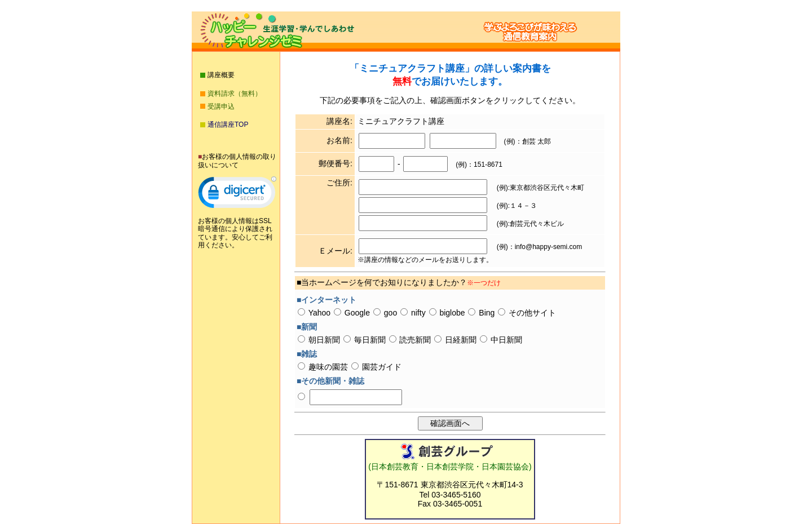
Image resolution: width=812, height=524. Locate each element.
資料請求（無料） (235, 94)
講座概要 (221, 75)
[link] (237, 195)
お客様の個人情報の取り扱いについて (237, 161)
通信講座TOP (228, 125)
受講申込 (221, 106)
